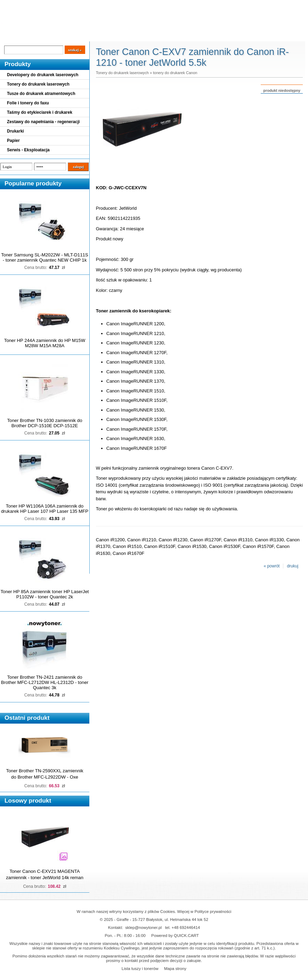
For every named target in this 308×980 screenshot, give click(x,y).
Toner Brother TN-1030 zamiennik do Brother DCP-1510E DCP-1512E (44, 423)
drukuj (293, 566)
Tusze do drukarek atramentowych (41, 94)
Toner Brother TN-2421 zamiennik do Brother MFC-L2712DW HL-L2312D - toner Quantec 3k (45, 682)
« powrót (271, 566)
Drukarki (15, 131)
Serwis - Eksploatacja (28, 150)
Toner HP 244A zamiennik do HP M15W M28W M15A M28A (45, 343)
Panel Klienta (84, 35)
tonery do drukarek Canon (175, 73)
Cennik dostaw (42, 35)
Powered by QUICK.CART (175, 935)
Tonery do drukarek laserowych (38, 84)
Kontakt (118, 35)
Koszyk (270, 5)
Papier (13, 141)
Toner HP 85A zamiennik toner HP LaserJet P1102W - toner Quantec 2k (45, 594)
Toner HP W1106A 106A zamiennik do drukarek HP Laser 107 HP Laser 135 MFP (45, 509)
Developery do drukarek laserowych (43, 75)
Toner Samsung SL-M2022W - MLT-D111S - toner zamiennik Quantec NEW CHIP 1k (44, 257)
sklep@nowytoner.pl (143, 927)
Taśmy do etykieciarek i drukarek (40, 112)
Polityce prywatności (213, 911)
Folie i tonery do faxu (28, 103)
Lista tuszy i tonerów (140, 968)
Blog (10, 35)
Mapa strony (175, 968)
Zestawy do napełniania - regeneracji (43, 122)
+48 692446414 (186, 927)
